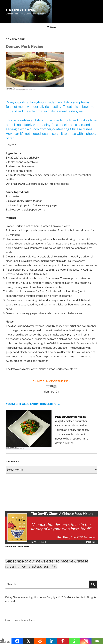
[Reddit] (40, 641)
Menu (52, 27)
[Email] (97, 641)
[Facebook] (17, 641)
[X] (29, 641)
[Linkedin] (52, 641)
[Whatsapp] (74, 641)
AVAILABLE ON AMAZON (17, 546)
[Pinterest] (63, 641)
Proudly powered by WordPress (20, 620)
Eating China (21, 10)
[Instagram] (86, 641)
